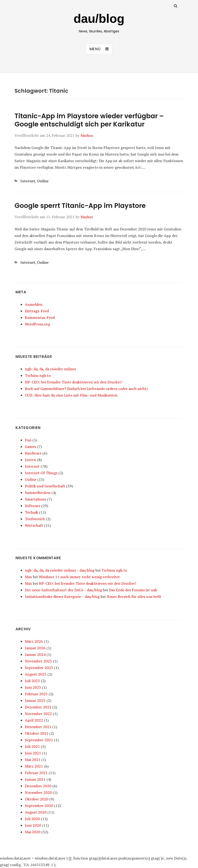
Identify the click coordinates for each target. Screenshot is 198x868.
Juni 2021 (33, 753)
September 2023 (39, 668)
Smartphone (36, 499)
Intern (30, 460)
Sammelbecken (38, 493)
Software (33, 506)
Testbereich (35, 519)
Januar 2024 (35, 654)
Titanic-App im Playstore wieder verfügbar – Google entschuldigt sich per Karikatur (89, 120)
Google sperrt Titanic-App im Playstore (80, 206)
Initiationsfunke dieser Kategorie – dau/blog (62, 597)
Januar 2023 (35, 700)
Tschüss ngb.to (38, 375)
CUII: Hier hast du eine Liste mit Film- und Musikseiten (71, 395)
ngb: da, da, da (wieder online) (50, 369)
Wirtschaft (34, 525)
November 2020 (38, 792)
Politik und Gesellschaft (45, 486)
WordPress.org (37, 324)
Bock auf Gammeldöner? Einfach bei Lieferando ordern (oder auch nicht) (86, 389)
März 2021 (34, 766)
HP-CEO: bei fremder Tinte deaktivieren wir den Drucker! (74, 382)
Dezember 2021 (38, 727)
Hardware (33, 453)
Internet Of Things (41, 473)
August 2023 (36, 674)
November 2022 (38, 714)
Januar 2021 (35, 779)
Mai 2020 (33, 832)
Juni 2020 (33, 825)
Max (28, 577)
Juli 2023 (32, 681)
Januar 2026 (35, 648)
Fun (28, 440)
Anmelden (34, 304)
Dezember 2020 (38, 786)
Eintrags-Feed (37, 311)
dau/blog (99, 19)
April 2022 (34, 720)
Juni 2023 (33, 687)
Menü (95, 49)
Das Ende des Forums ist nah (133, 590)
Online (43, 181)
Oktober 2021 (37, 733)
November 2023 (38, 661)
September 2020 (39, 806)
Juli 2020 (32, 819)
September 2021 (39, 740)
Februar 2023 (36, 694)
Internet (28, 181)
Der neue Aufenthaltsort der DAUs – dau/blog (63, 590)
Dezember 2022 (38, 707)
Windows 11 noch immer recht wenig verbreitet (79, 577)
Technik (32, 512)
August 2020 (36, 812)
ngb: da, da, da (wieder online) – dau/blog (60, 570)
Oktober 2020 (37, 799)
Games (30, 447)
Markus (87, 135)
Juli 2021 (32, 746)
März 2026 (34, 641)
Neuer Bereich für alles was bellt (134, 597)
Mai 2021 (33, 760)
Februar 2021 (36, 773)
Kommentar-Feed (40, 317)
